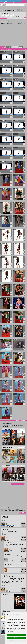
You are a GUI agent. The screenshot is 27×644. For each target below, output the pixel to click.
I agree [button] (16, 635)
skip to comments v (21, 421)
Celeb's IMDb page (5, 21)
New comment (22, 513)
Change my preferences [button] (16, 641)
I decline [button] (16, 638)
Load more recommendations (18, 484)
